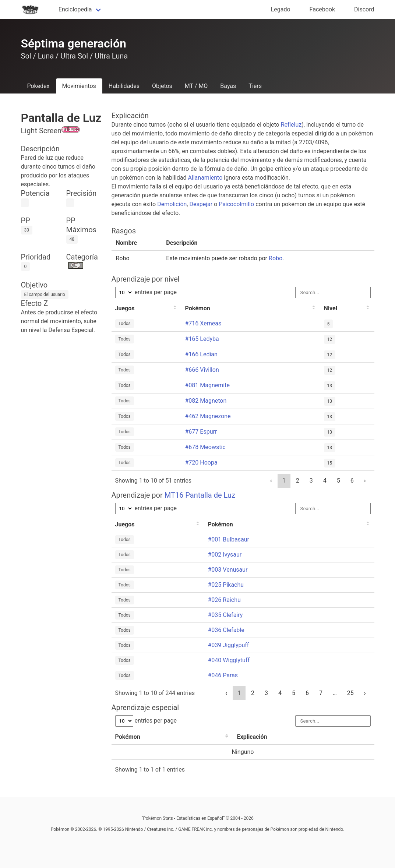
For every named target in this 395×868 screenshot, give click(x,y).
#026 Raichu (224, 600)
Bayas (228, 86)
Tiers (255, 86)
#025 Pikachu (226, 585)
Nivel (331, 308)
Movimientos (79, 86)
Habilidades (124, 86)
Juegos (125, 308)
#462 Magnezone (208, 416)
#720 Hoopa (201, 463)
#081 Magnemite (207, 385)
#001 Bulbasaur (229, 539)
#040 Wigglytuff (229, 660)
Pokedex (38, 86)
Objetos (162, 86)
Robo (276, 258)
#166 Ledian (201, 354)
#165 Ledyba (202, 339)
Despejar (201, 204)
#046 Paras (223, 675)
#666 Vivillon (202, 370)
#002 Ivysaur (225, 555)
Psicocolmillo (236, 204)
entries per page (146, 292)
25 (350, 693)
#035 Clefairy (225, 615)
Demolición (172, 204)
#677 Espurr (201, 432)
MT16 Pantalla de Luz (200, 495)
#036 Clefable (226, 630)
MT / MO (196, 86)
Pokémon (198, 308)
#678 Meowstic (205, 447)
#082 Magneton (206, 401)
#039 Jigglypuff (229, 645)
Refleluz (291, 125)
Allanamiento (205, 178)
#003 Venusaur (228, 570)
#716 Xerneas (203, 323)
